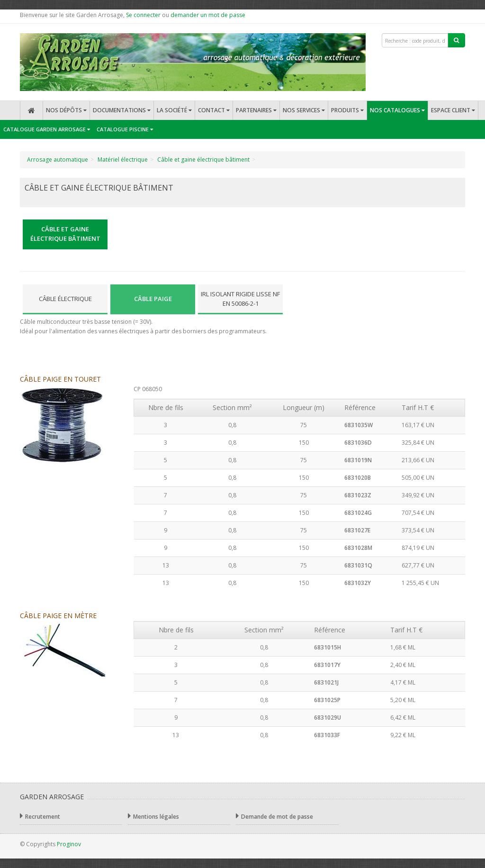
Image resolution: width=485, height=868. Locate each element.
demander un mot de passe (208, 15)
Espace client (453, 110)
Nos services (304, 110)
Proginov (69, 844)
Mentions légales (153, 816)
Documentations (122, 110)
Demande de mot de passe (274, 816)
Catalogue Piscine (125, 129)
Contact (214, 110)
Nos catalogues (397, 110)
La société (174, 110)
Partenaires (256, 110)
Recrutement (40, 816)
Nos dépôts (66, 110)
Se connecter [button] (143, 15)
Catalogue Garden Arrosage (47, 129)
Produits (347, 110)
